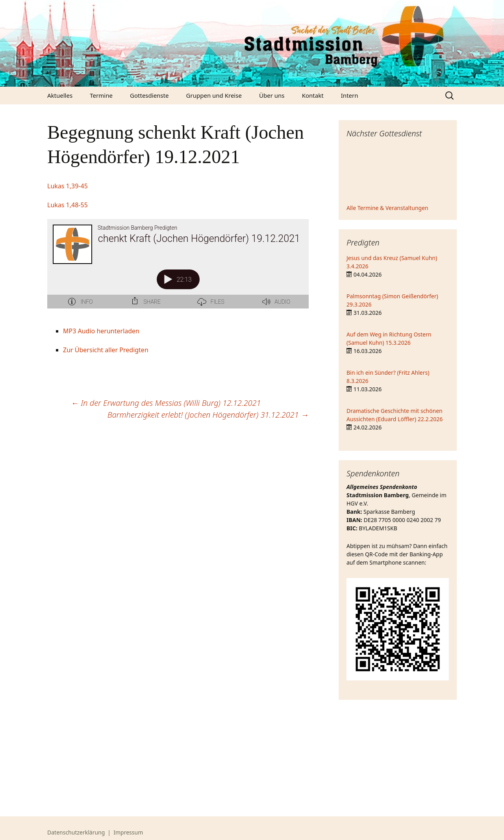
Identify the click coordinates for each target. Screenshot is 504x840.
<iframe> (398, 172)
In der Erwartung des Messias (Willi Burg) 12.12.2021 (166, 403)
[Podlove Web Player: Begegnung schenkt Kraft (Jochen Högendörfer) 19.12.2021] (178, 268)
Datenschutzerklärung (76, 832)
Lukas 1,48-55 (68, 205)
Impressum (128, 832)
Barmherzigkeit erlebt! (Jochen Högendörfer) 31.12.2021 (208, 415)
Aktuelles (60, 95)
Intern (350, 95)
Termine (101, 95)
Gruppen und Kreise (214, 95)
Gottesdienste (149, 95)
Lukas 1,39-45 (68, 186)
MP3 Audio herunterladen (101, 331)
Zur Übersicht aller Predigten (106, 350)
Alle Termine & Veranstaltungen (387, 208)
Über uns (272, 95)
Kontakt (313, 95)
